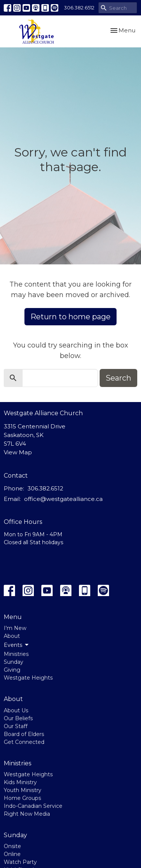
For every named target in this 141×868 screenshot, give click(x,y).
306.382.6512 (79, 8)
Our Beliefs (18, 718)
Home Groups (22, 798)
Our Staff (16, 726)
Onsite (12, 846)
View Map (18, 452)
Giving (12, 670)
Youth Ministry (23, 790)
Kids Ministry (20, 782)
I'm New (15, 628)
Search (118, 378)
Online (12, 854)
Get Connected (24, 742)
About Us (16, 710)
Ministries (16, 654)
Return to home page (70, 317)
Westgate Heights (28, 678)
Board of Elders (24, 734)
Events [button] (17, 645)
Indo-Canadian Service (33, 806)
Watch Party (20, 862)
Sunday (14, 662)
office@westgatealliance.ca (63, 499)
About (12, 636)
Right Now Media (27, 814)
